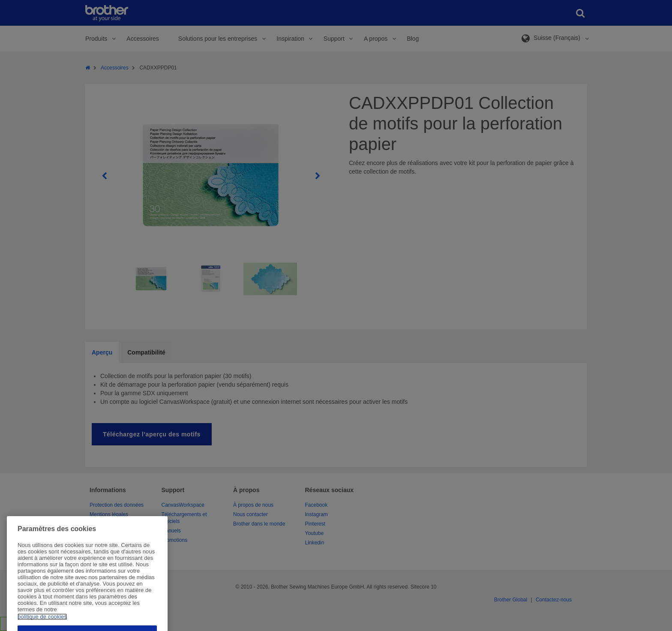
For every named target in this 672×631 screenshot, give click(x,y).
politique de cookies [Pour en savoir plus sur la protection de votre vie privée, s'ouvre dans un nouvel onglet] (42, 628)
